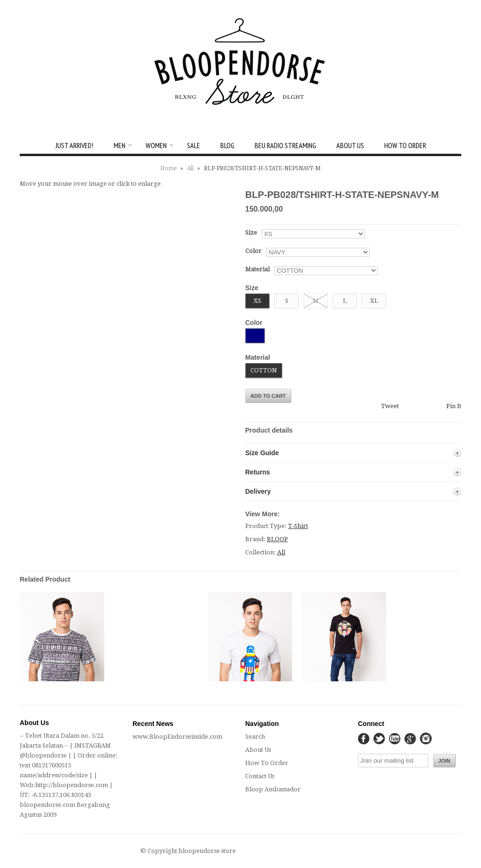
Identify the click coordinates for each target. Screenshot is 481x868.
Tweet (390, 406)
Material (257, 269)
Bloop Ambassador (273, 789)
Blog (227, 145)
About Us (350, 145)
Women (156, 145)
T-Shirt (298, 526)
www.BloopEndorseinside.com (177, 737)
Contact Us (260, 776)
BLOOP (277, 539)
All (190, 168)
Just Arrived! (74, 145)
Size (251, 233)
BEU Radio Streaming (285, 145)
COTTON (264, 370)
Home (168, 168)
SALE (194, 145)
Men (120, 145)
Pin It (454, 406)
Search (255, 737)
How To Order (405, 145)
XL (374, 301)
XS (257, 301)
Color (253, 251)
